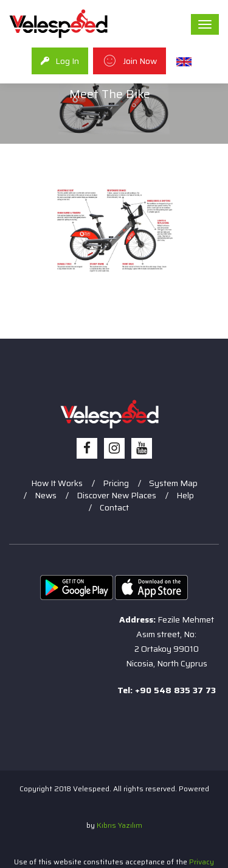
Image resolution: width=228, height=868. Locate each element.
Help (185, 495)
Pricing (116, 483)
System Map (173, 483)
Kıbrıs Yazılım (119, 825)
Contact (114, 507)
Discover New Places (116, 495)
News (46, 495)
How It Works (57, 483)
